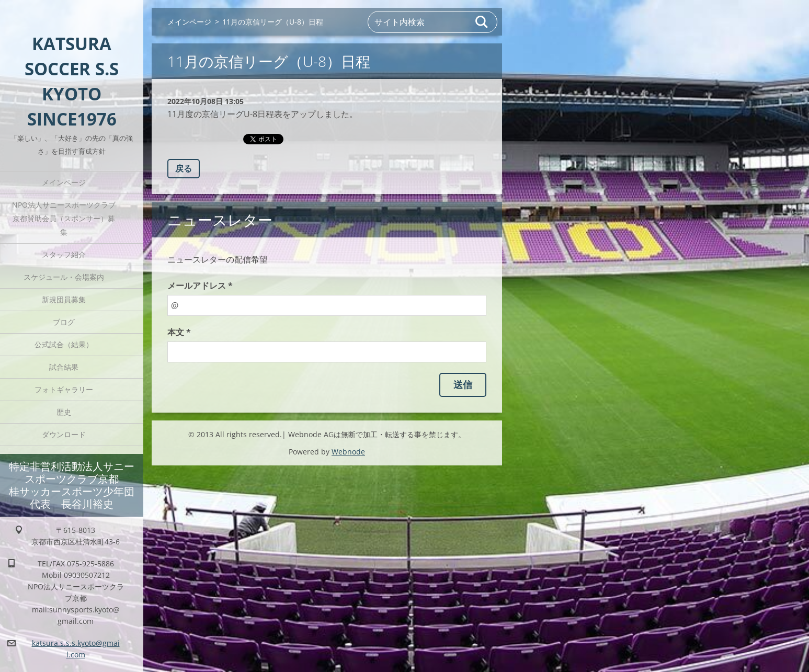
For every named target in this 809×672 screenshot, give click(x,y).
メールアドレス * (200, 286)
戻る (184, 168)
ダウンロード (64, 434)
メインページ (64, 182)
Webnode (348, 452)
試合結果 (64, 367)
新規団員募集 (64, 299)
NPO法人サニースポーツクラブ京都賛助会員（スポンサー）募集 (64, 218)
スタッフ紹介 (64, 254)
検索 (482, 22)
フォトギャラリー (64, 389)
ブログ (64, 322)
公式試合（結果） (64, 344)
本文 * (179, 332)
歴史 (64, 412)
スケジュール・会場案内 (64, 277)
